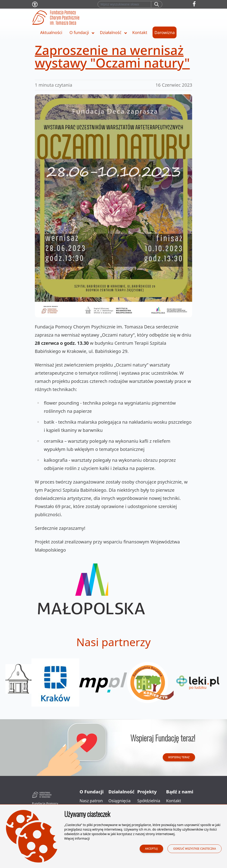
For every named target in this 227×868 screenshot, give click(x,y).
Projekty (147, 792)
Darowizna (164, 32)
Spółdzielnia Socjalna (149, 804)
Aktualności (51, 32)
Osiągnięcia (119, 801)
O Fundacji (92, 792)
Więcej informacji (77, 839)
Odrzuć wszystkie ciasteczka (195, 849)
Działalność (111, 32)
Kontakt (140, 32)
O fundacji (79, 32)
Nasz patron (91, 801)
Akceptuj (151, 849)
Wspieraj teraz (179, 757)
